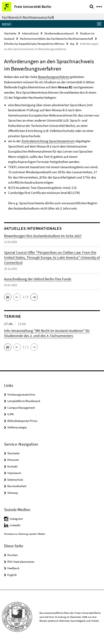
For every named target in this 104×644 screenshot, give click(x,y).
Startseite (10, 33)
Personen (13, 460)
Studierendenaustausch (59, 33)
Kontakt (12, 466)
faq (72, 44)
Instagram (16, 519)
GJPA (10, 414)
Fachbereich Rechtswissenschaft (28, 17)
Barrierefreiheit (17, 486)
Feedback (13, 568)
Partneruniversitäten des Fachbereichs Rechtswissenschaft (56, 39)
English (12, 575)
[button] (8, 297)
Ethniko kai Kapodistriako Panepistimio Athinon (34, 44)
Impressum (14, 473)
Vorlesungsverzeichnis (21, 394)
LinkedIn (15, 525)
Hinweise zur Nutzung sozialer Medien (25, 534)
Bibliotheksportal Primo (22, 421)
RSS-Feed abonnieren (21, 562)
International (30, 33)
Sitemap (13, 493)
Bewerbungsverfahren (54, 77)
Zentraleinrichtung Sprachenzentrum (48, 141)
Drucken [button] (12, 555)
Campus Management (21, 408)
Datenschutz (15, 480)
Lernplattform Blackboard (24, 401)
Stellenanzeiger (17, 427)
